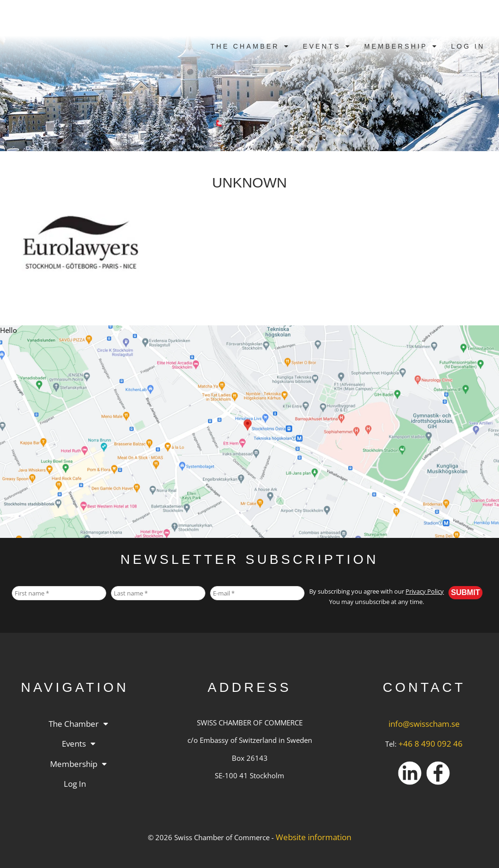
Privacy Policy (425, 591)
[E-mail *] (257, 593)
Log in (468, 46)
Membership (396, 46)
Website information (313, 837)
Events (322, 46)
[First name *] (59, 593)
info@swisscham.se (424, 724)
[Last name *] (158, 593)
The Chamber (245, 46)
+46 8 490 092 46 (431, 744)
